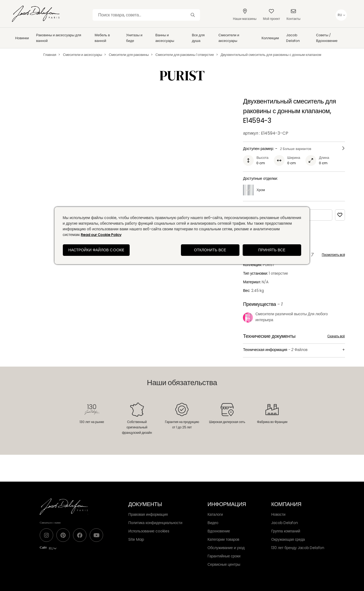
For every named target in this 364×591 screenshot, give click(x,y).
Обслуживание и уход (226, 548)
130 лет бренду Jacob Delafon (298, 548)
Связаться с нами (50, 522)
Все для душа (198, 38)
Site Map (136, 539)
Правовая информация (148, 514)
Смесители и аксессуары (229, 38)
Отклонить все (210, 250)
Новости (278, 514)
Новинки (22, 38)
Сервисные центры (224, 564)
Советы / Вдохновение (327, 38)
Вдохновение (219, 531)
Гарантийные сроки (224, 556)
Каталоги (215, 514)
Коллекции (270, 38)
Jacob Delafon (293, 38)
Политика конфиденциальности (155, 523)
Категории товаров (223, 539)
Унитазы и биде (134, 38)
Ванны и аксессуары (165, 38)
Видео (213, 523)
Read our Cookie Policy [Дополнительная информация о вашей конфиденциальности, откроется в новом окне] (101, 235)
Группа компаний (286, 531)
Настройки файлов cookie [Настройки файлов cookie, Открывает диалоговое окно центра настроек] (96, 250)
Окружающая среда (288, 539)
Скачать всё (336, 336)
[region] (182, 236)
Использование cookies (149, 531)
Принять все (272, 250)
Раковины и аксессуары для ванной (59, 38)
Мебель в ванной (102, 38)
